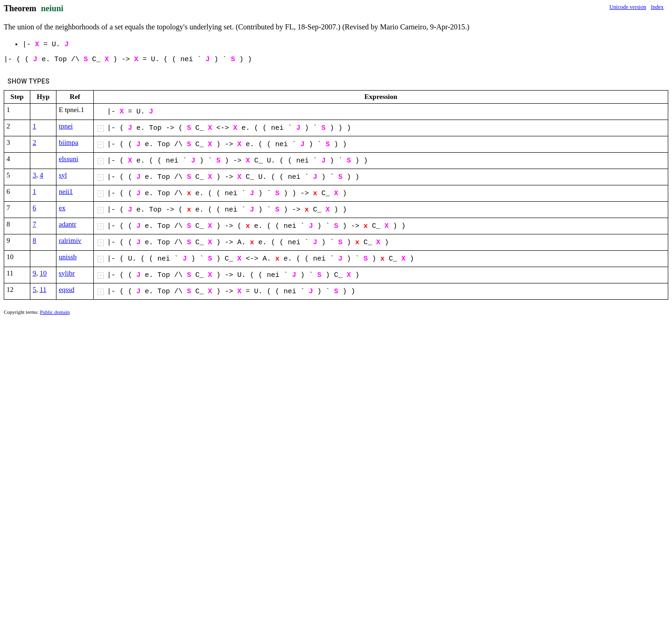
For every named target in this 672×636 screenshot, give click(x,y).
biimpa (69, 142)
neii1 (66, 191)
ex (62, 208)
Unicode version (628, 7)
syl (63, 175)
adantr (67, 224)
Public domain (55, 312)
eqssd (66, 290)
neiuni (52, 8)
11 (43, 290)
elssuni (69, 159)
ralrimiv (70, 240)
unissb (68, 257)
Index (657, 7)
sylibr (67, 273)
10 (43, 273)
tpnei (66, 126)
